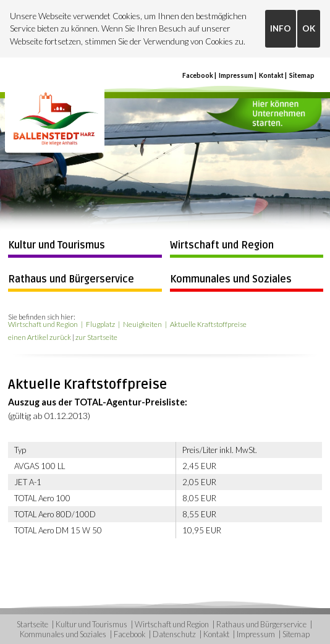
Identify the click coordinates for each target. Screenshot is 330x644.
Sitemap (302, 75)
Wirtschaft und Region (222, 245)
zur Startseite (96, 337)
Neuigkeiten (142, 324)
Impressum (236, 75)
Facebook (198, 75)
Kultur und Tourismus (57, 245)
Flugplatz (100, 324)
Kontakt (271, 75)
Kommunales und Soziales (231, 279)
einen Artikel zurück (40, 337)
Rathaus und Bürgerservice (71, 279)
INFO (281, 28)
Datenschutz (174, 634)
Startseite (32, 624)
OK (309, 28)
